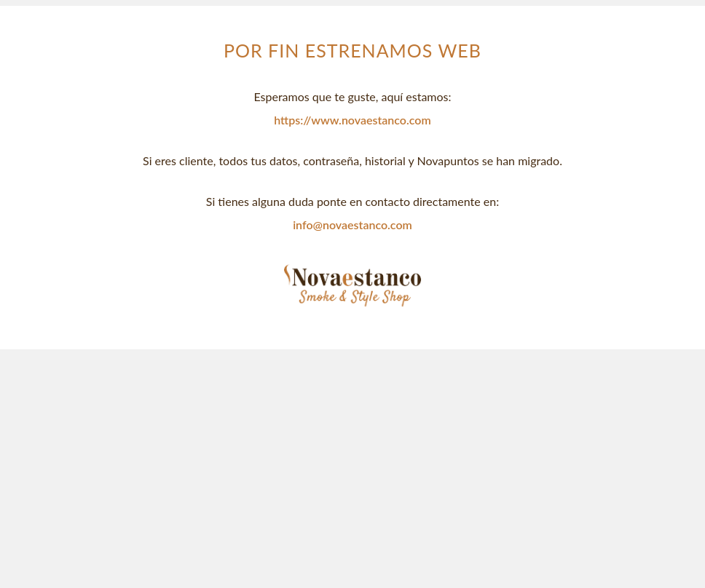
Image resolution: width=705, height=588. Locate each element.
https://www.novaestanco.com (352, 120)
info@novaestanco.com (352, 225)
